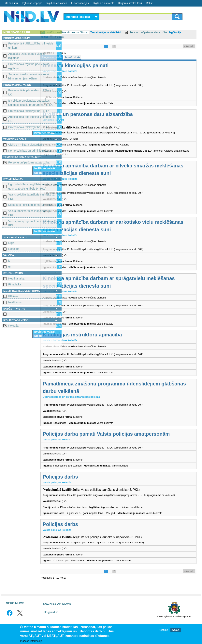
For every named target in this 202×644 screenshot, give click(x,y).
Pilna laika (15, 284)
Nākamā (188, 46)
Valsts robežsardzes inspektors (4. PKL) (30, 213)
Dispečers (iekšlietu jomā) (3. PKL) (30, 205)
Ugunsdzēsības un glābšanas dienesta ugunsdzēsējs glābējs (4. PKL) (33, 186)
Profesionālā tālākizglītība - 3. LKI (29, 127)
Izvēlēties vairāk (45, 133)
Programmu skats (76, 57)
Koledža (13, 326)
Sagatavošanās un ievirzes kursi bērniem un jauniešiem (29, 76)
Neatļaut (163, 630)
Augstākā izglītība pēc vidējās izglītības (27, 56)
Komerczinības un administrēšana (29, 151)
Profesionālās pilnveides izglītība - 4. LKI (31, 92)
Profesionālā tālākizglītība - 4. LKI (29, 111)
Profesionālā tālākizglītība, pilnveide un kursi (31, 46)
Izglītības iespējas (32, 3)
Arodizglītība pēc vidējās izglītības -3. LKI (32, 119)
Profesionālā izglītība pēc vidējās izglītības (29, 66)
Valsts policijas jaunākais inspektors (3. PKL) (33, 223)
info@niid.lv (50, 620)
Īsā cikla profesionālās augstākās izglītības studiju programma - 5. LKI (31, 103)
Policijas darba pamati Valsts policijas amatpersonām (130, 438)
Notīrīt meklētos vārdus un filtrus (91, 32)
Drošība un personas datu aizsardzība (112, 114)
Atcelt (38, 173)
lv (9, 261)
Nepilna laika (16, 279)
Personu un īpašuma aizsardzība (29, 162)
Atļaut (176, 630)
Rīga (11, 243)
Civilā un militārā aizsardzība (26, 145)
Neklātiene (15, 302)
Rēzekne (14, 249)
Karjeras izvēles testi (130, 3)
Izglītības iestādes (57, 3)
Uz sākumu (11, 3)
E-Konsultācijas (80, 3)
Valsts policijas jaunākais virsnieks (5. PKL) (32, 197)
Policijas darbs (85, 481)
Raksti (150, 3)
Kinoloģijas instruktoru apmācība (107, 339)
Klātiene (13, 296)
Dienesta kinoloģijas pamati (100, 65)
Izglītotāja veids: (76, 37)
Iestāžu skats (97, 57)
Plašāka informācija (31, 641)
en (10, 267)
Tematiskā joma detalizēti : (131, 32)
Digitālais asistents (104, 3)
